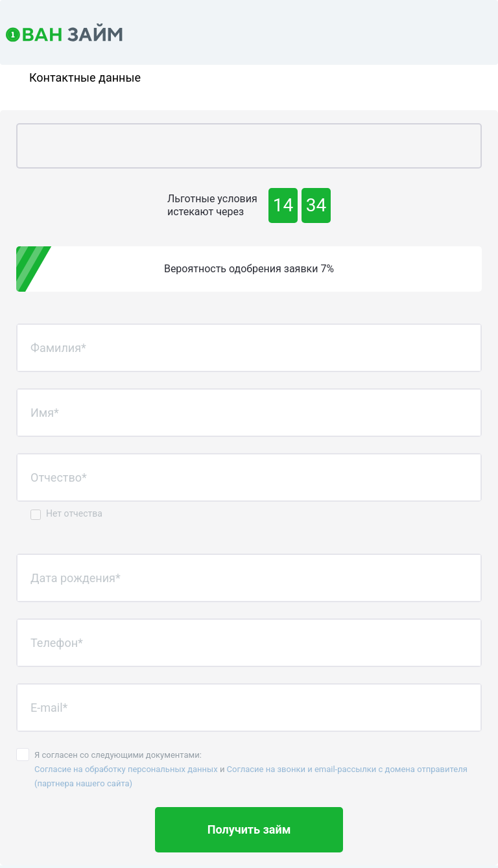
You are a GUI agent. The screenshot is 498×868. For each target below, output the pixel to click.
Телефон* (57, 643)
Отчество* (59, 477)
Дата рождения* (76, 578)
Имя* (45, 413)
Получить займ (249, 829)
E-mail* (49, 708)
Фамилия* (58, 348)
